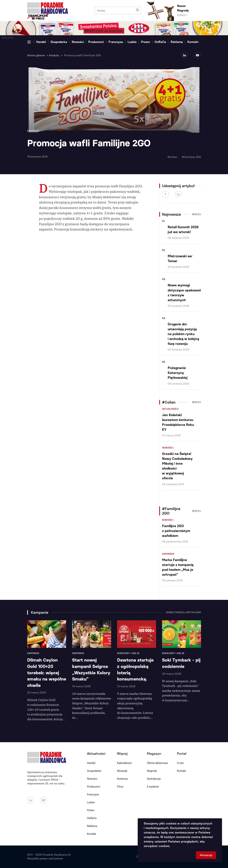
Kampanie (168, 554)
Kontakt (193, 42)
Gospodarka (59, 42)
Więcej (197, 214)
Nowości (78, 42)
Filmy (120, 787)
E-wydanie (153, 787)
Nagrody (152, 771)
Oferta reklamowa (157, 763)
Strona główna (36, 55)
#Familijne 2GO (191, 157)
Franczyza (116, 42)
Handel (41, 42)
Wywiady (122, 771)
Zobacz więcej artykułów (184, 612)
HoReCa (160, 42)
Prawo (145, 42)
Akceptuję (206, 855)
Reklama (177, 42)
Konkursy (122, 779)
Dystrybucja (154, 779)
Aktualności (170, 409)
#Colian (172, 157)
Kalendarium (124, 763)
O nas (180, 763)
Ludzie (132, 42)
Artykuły (54, 55)
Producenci (96, 42)
